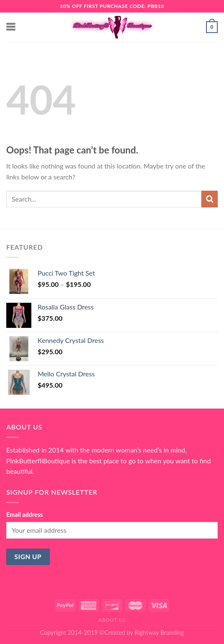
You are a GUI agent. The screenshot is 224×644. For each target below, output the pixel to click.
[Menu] (11, 27)
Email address (24, 515)
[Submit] (210, 199)
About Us (112, 620)
